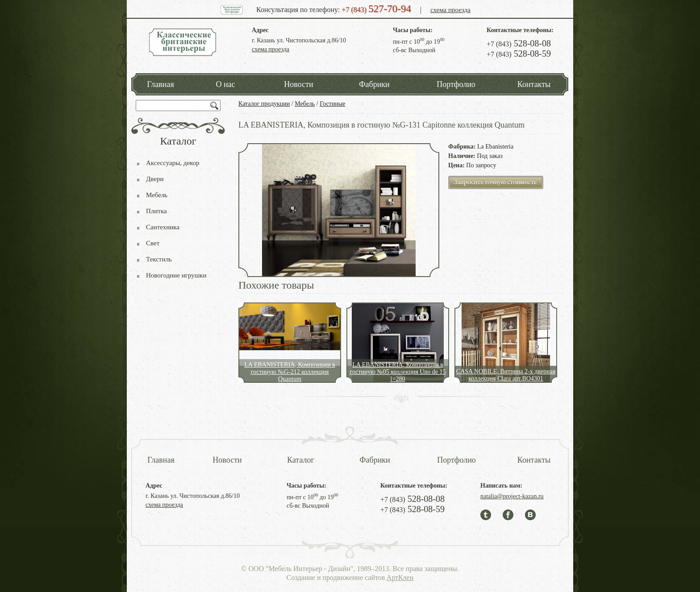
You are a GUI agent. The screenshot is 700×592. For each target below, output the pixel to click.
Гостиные (332, 104)
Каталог (301, 460)
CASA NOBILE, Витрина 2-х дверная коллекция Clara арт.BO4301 (506, 375)
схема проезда (450, 10)
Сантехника (163, 227)
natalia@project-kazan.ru (512, 496)
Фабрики (374, 84)
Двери (155, 179)
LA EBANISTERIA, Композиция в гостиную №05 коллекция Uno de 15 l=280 (398, 372)
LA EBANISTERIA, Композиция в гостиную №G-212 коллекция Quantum (290, 372)
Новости (298, 84)
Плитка (156, 211)
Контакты (534, 84)
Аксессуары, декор (173, 163)
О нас (225, 84)
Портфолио (456, 84)
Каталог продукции (264, 104)
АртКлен (400, 578)
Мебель (305, 104)
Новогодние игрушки (176, 275)
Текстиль (159, 259)
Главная (160, 84)
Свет (153, 243)
